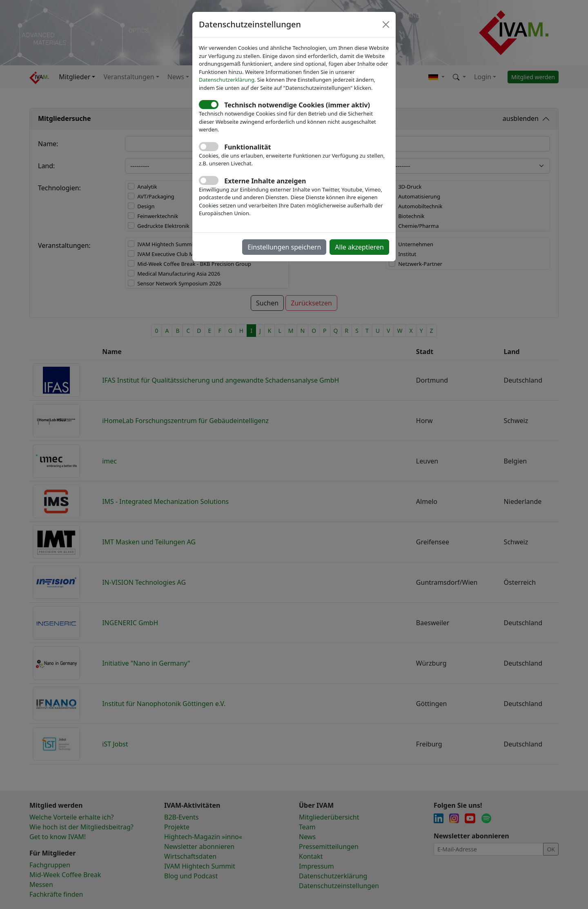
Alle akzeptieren (359, 247)
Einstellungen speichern (284, 247)
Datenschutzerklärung (227, 80)
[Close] (386, 25)
